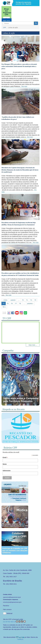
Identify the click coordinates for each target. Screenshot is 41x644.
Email (5, 457)
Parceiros (6, 606)
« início (5, 300)
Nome (5, 464)
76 (12, 303)
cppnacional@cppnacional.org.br (12, 597)
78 (20, 303)
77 (16, 303)
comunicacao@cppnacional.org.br (12, 602)
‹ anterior (13, 300)
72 (31, 300)
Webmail (10, 613)
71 (27, 300)
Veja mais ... (33, 345)
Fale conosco (7, 609)
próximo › (30, 303)
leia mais (24, 86)
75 (8, 303)
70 (23, 300)
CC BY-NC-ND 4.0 (14, 621)
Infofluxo (20, 639)
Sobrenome (7, 471)
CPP (5, 28)
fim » (4, 307)
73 (35, 300)
